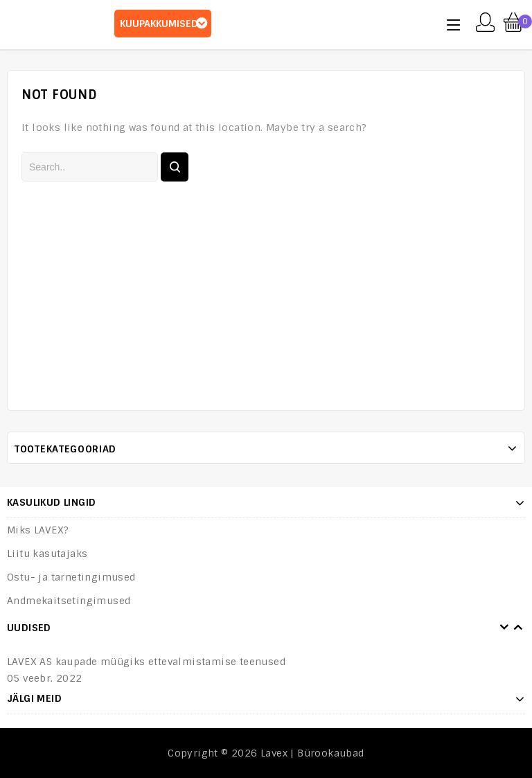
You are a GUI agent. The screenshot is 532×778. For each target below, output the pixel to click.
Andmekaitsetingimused (69, 601)
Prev (504, 628)
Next (518, 628)
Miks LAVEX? (38, 530)
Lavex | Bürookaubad (312, 753)
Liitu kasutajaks (47, 554)
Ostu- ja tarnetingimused (71, 577)
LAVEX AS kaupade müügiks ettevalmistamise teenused (146, 662)
